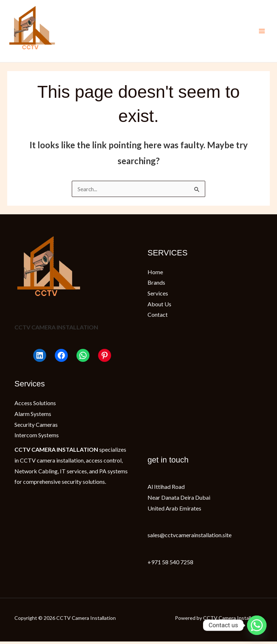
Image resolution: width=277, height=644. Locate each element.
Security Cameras (36, 427)
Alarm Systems (33, 416)
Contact (158, 317)
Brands (156, 285)
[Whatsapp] (257, 625)
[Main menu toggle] (262, 32)
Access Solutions (35, 405)
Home (155, 274)
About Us (159, 306)
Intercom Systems (37, 437)
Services (158, 296)
